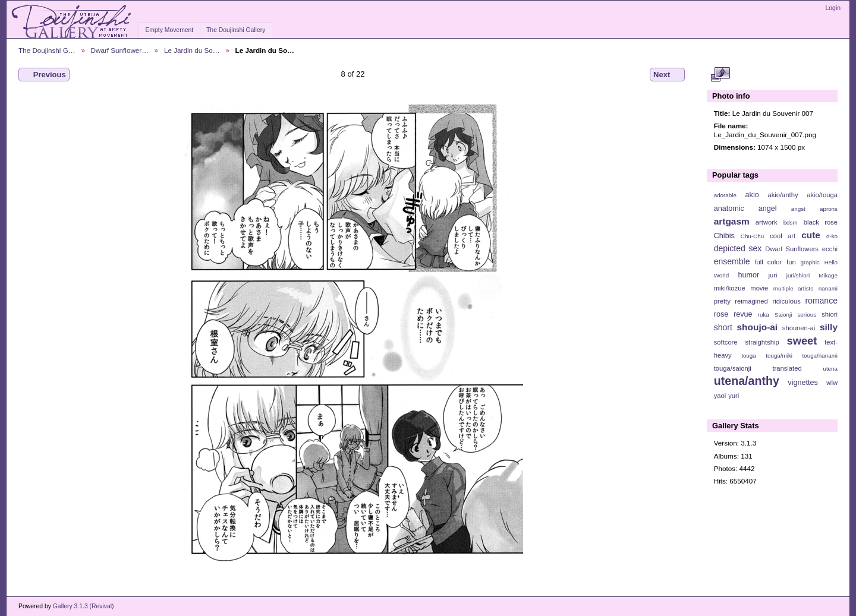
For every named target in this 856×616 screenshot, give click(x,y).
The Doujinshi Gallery (236, 30)
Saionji (783, 315)
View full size (720, 75)
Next (667, 75)
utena (830, 369)
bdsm (791, 222)
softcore (726, 342)
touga (749, 356)
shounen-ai (799, 328)
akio (752, 195)
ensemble (732, 261)
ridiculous (786, 301)
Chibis (724, 236)
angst (798, 209)
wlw (832, 383)
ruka (764, 315)
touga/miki (779, 356)
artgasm (732, 221)
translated (787, 368)
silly (829, 327)
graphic (810, 262)
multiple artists (793, 288)
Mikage (828, 275)
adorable (725, 195)
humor (748, 275)
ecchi (830, 249)
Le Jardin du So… (192, 50)
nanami (828, 288)
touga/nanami (820, 356)
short (723, 327)
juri (773, 275)
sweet (802, 341)
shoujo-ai (758, 327)
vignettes (803, 383)
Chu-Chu (752, 236)
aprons (829, 209)
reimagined (751, 301)
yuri (734, 396)
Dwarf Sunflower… (120, 50)
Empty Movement (169, 30)
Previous (44, 75)
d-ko (832, 236)
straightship (762, 342)
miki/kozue (730, 288)
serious (807, 315)
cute (811, 235)
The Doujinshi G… (47, 50)
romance (821, 301)
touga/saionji (733, 368)
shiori (830, 314)
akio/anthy (783, 195)
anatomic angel (745, 209)
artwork (767, 222)
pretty (722, 301)
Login (833, 8)
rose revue (733, 314)
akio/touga (822, 195)
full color (768, 262)
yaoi (720, 396)
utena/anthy (747, 381)
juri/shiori (798, 275)
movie (759, 288)
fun (791, 262)
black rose (821, 222)
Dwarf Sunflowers (792, 249)
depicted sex (738, 248)
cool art (783, 236)
